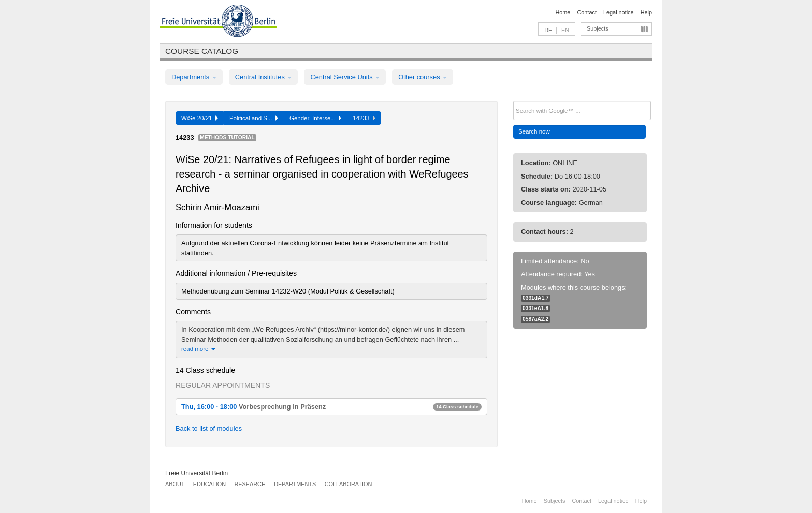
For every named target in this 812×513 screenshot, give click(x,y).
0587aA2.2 (535, 319)
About (175, 484)
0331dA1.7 (536, 298)
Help (646, 12)
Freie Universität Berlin (197, 473)
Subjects (598, 28)
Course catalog (202, 51)
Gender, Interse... (315, 118)
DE (548, 30)
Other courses (423, 77)
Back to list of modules (209, 428)
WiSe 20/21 (200, 118)
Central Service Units (345, 77)
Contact (586, 12)
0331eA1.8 (535, 308)
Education (209, 484)
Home (563, 12)
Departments (194, 77)
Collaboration (349, 484)
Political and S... (254, 118)
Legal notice (619, 12)
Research (250, 484)
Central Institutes (264, 77)
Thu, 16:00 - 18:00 (331, 407)
